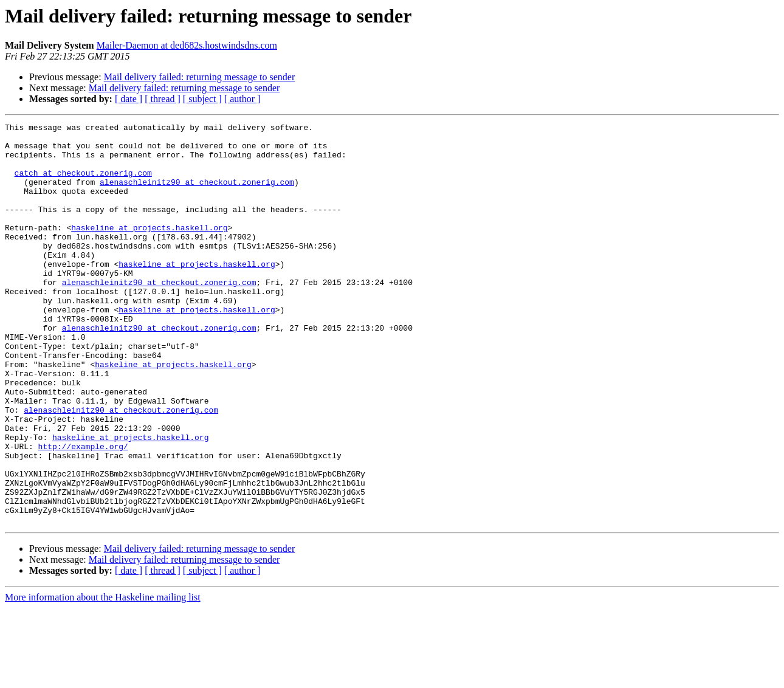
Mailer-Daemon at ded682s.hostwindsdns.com (187, 45)
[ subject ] (202, 99)
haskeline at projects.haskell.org (149, 249)
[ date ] (129, 99)
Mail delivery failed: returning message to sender (200, 77)
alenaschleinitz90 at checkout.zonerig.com (197, 194)
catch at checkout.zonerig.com (83, 184)
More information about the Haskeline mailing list (103, 677)
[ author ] (242, 99)
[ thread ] (163, 99)
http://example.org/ (83, 512)
